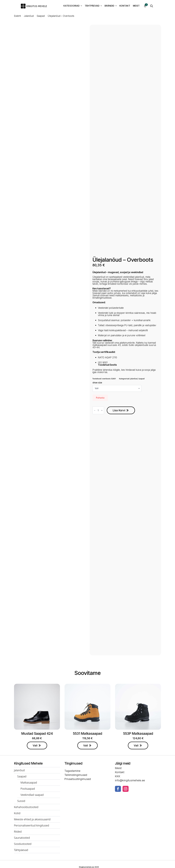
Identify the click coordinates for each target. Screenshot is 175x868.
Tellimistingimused (76, 775)
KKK (118, 776)
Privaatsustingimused (78, 779)
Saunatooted (22, 838)
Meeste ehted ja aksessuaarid (32, 819)
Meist (136, 6)
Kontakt (125, 6)
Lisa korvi (119, 410)
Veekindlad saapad (32, 795)
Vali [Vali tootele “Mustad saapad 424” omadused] (35, 745)
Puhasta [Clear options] (100, 398)
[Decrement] (95, 410)
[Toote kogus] (98, 410)
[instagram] (126, 789)
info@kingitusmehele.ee (130, 780)
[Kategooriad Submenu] (81, 6)
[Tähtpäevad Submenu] (101, 6)
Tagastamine (72, 771)
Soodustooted (23, 844)
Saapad (41, 16)
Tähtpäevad (92, 6)
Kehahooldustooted (26, 807)
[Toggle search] (152, 6)
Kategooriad (71, 6)
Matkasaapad (29, 782)
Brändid (109, 6)
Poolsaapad (28, 789)
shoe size (97, 383)
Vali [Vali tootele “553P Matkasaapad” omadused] (136, 745)
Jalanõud (29, 16)
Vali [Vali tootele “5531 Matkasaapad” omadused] (86, 745)
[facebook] (118, 789)
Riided (18, 832)
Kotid (17, 813)
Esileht (17, 16)
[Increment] (102, 410)
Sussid (21, 801)
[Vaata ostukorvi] (145, 6)
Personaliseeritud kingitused (32, 825)
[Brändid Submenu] (115, 6)
